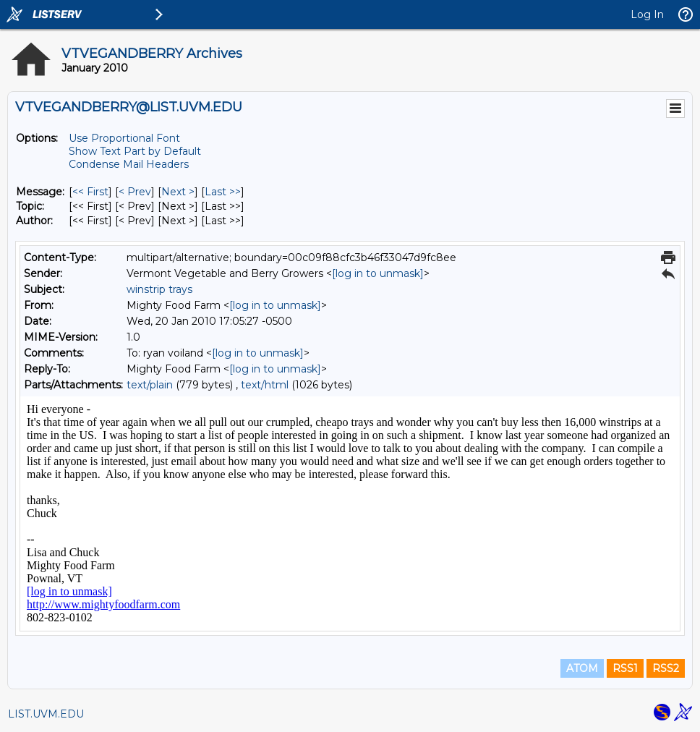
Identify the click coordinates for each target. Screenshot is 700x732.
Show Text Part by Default (135, 151)
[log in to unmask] (378, 273)
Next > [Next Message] (178, 192)
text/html (265, 385)
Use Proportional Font (124, 138)
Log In (647, 14)
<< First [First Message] (90, 192)
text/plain (150, 385)
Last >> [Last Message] (223, 192)
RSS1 (625, 668)
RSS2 (666, 668)
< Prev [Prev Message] (135, 192)
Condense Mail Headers (129, 164)
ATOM (582, 668)
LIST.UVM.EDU (46, 714)
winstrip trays (159, 289)
